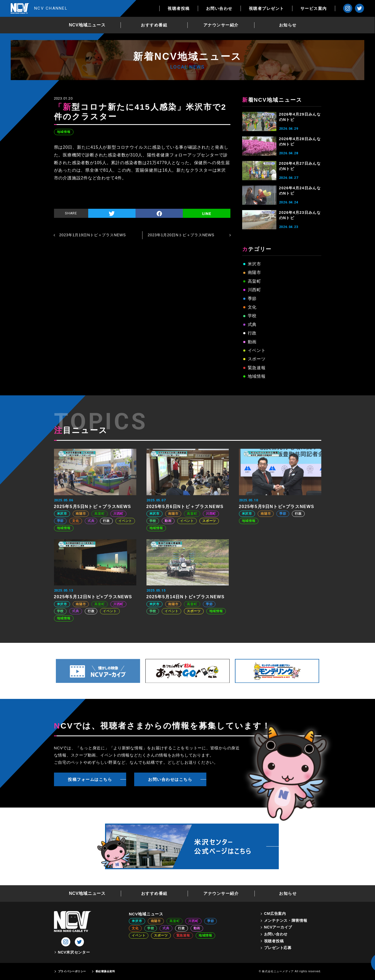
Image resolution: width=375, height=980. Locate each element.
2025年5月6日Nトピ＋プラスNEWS (185, 507)
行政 (252, 333)
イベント (257, 350)
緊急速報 (257, 368)
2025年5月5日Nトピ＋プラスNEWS (93, 507)
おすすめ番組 (154, 25)
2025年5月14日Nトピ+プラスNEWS (186, 597)
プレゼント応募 (278, 948)
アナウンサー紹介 (221, 25)
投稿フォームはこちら (90, 779)
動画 (252, 342)
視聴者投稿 (179, 8)
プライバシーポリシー (72, 971)
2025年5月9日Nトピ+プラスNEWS (277, 507)
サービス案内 (314, 8)
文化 (252, 307)
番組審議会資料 (105, 971)
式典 (252, 324)
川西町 (254, 290)
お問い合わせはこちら (170, 779)
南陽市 (254, 272)
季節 (252, 299)
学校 (252, 316)
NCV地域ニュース (87, 25)
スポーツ (257, 359)
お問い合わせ (219, 8)
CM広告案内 (275, 914)
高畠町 (254, 281)
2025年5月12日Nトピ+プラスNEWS (93, 597)
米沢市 (254, 264)
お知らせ (288, 25)
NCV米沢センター (74, 952)
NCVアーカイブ (278, 927)
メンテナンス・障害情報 (286, 920)
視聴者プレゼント (266, 8)
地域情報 (64, 132)
